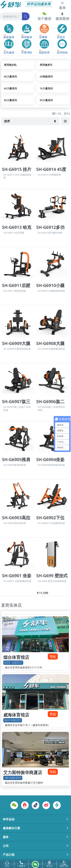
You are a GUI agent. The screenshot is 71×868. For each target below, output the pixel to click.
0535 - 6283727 (13, 663)
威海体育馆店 (16, 715)
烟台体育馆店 (16, 657)
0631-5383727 (13, 720)
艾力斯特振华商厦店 (23, 772)
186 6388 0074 (13, 778)
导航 (53, 657)
